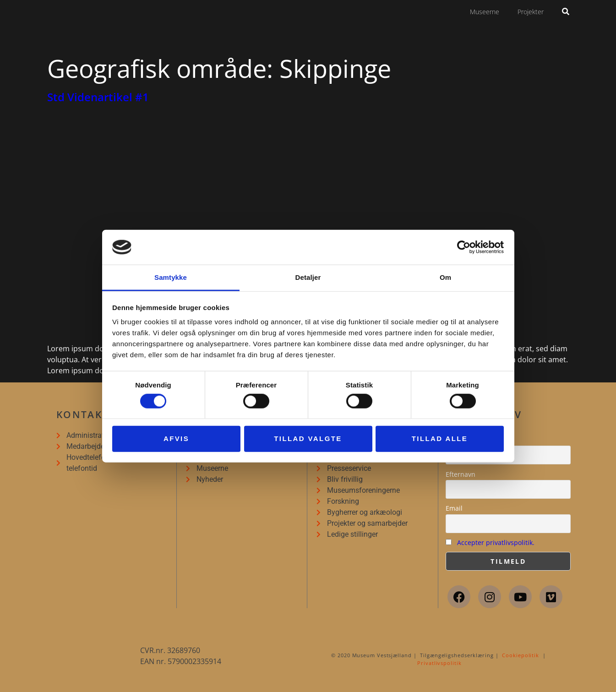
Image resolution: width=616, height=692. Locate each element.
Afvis (176, 439)
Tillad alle (440, 439)
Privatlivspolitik (439, 663)
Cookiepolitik (521, 655)
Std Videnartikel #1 (98, 97)
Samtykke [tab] (171, 277)
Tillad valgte (308, 439)
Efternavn (461, 474)
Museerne (485, 12)
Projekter (531, 12)
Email (454, 508)
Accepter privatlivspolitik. (496, 542)
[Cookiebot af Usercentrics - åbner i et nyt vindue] (464, 247)
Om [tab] (445, 277)
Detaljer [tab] (308, 277)
